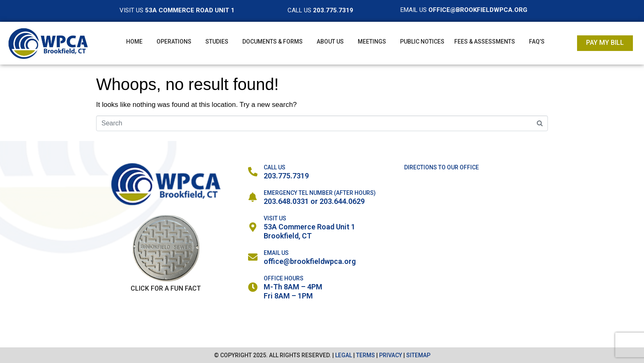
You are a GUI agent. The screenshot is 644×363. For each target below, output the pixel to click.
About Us (330, 42)
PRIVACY (391, 355)
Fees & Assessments (485, 42)
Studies (217, 42)
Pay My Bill (605, 43)
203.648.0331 (286, 201)
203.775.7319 (286, 176)
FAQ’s (537, 42)
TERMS (366, 355)
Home (134, 42)
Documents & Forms (273, 42)
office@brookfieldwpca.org (310, 261)
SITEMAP (418, 355)
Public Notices (422, 42)
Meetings (372, 42)
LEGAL (344, 355)
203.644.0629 (342, 201)
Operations (174, 42)
